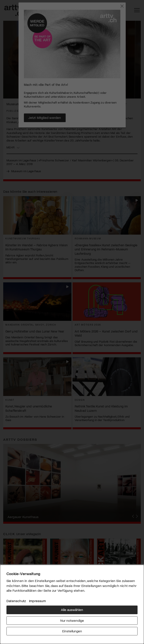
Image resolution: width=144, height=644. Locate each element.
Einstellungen (72, 631)
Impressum (37, 601)
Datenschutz (16, 601)
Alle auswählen (72, 610)
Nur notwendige (72, 620)
